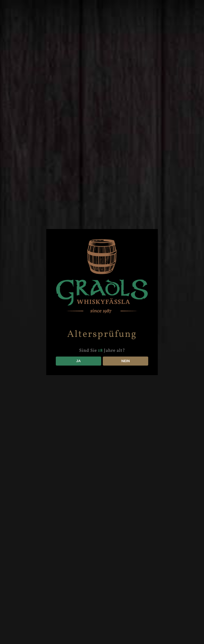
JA (78, 361)
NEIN (126, 361)
